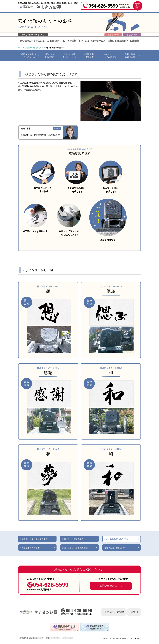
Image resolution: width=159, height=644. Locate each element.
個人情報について (36, 638)
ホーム (20, 48)
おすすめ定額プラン (73, 41)
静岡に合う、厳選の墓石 (73, 539)
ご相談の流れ (54, 41)
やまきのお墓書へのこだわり (69, 56)
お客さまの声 (113, 35)
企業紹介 (23, 638)
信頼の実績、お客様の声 (115, 548)
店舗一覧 (135, 612)
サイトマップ (67, 638)
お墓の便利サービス (95, 41)
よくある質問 (132, 35)
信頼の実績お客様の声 (130, 56)
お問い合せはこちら (111, 586)
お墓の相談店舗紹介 (118, 41)
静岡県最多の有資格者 (90, 56)
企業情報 (135, 41)
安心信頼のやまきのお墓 (32, 41)
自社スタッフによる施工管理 (110, 56)
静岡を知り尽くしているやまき (29, 56)
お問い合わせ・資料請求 (114, 612)
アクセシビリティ (52, 638)
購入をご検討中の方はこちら (33, 35)
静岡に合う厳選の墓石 (49, 56)
